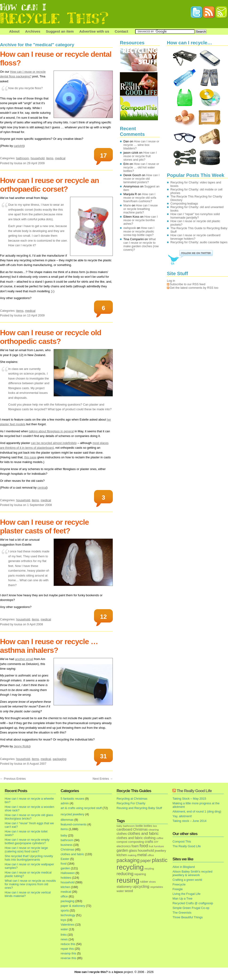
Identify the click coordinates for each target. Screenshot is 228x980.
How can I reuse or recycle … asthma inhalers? (49, 646)
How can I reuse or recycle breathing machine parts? (141, 209)
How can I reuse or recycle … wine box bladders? (141, 145)
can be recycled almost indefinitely (54, 443)
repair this (67, 949)
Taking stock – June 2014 (189, 821)
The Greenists (182, 913)
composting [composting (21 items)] (136, 842)
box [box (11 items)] (155, 826)
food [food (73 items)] (144, 846)
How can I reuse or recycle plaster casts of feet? (44, 526)
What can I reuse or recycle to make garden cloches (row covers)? (141, 244)
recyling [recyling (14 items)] (149, 868)
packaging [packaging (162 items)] (128, 860)
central (42, 488)
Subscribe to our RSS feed (188, 284)
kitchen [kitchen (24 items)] (122, 855)
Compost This (182, 841)
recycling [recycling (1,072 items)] (130, 867)
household (37, 158)
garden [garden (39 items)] (122, 850)
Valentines (68, 925)
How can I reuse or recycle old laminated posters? (142, 179)
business (67, 845)
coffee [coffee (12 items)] (160, 838)
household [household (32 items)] (146, 851)
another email (24, 659)
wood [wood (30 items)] (129, 891)
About (14, 31)
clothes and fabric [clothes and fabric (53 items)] (143, 834)
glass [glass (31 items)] (133, 851)
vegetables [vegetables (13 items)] (157, 887)
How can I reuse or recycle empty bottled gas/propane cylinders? (27, 841)
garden (65, 868)
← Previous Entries (13, 779)
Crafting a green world (187, 880)
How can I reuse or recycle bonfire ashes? (141, 220)
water (64, 929)
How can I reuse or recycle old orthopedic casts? (51, 337)
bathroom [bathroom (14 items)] (129, 826)
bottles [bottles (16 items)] (148, 826)
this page (30, 457)
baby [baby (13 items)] (120, 826)
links (64, 935)
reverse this (68, 958)
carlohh (19, 146)
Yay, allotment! (182, 816)
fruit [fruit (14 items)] (151, 846)
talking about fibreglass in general (51, 431)
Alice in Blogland (184, 867)
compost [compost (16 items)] (122, 842)
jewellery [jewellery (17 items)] (160, 851)
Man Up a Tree (183, 898)
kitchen (65, 887)
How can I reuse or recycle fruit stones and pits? (140, 156)
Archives (33, 31)
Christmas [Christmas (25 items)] (140, 830)
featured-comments (74, 824)
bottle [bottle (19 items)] (139, 826)
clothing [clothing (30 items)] (149, 838)
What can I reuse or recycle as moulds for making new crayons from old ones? (30, 884)
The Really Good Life (194, 791)
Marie (127, 205)
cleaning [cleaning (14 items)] (154, 830)
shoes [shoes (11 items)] (152, 882)
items (50, 158)
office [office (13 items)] (151, 855)
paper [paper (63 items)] (146, 861)
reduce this (68, 944)
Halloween (68, 873)
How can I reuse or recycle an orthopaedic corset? (49, 185)
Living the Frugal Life (187, 894)
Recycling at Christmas (132, 799)
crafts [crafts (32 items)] (149, 842)
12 (103, 617)
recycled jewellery (73, 814)
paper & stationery (73, 906)
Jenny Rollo (22, 746)
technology (68, 915)
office (64, 896)
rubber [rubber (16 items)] (144, 882)
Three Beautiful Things (188, 917)
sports (65, 910)
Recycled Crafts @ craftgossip (193, 903)
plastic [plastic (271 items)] (160, 860)
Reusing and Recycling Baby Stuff (139, 808)
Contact (121, 31)
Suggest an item (60, 31)
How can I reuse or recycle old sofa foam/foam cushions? (140, 198)
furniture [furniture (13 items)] (159, 846)
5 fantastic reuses (72, 799)
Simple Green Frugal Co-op (191, 908)
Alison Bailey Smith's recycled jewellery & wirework (193, 873)
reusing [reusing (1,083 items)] (128, 880)
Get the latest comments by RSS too (194, 288)
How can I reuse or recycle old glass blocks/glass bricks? (29, 817)
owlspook (130, 228)
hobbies (66, 878)
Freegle (178, 889)
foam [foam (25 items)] (135, 846)
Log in (171, 281)
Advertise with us (94, 31)
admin (65, 803)
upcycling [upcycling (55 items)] (141, 887)
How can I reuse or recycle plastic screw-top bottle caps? (139, 231)
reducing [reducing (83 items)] (125, 874)
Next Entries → (103, 779)
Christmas (67, 849)
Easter (65, 859)
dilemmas (67, 820)
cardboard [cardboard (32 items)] (124, 829)
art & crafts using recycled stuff (81, 808)
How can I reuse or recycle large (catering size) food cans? (26, 850)
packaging (59, 759)
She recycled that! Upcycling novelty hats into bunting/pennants (29, 858)
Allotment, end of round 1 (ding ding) (197, 811)
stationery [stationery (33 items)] (124, 887)
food (64, 864)
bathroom (23, 158)
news (64, 939)
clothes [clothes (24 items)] (122, 834)
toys (63, 920)
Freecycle (179, 884)
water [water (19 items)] (120, 891)
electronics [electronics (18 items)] (124, 846)
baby (64, 835)
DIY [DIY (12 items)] (156, 842)
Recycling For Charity (131, 803)
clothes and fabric (72, 854)
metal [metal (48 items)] (142, 855)
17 (103, 156)
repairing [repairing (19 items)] (140, 874)
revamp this (68, 953)
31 (103, 756)
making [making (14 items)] (132, 855)
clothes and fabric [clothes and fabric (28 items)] (130, 838)
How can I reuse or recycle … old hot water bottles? (141, 167)
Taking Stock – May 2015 (189, 799)
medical (60, 158)
